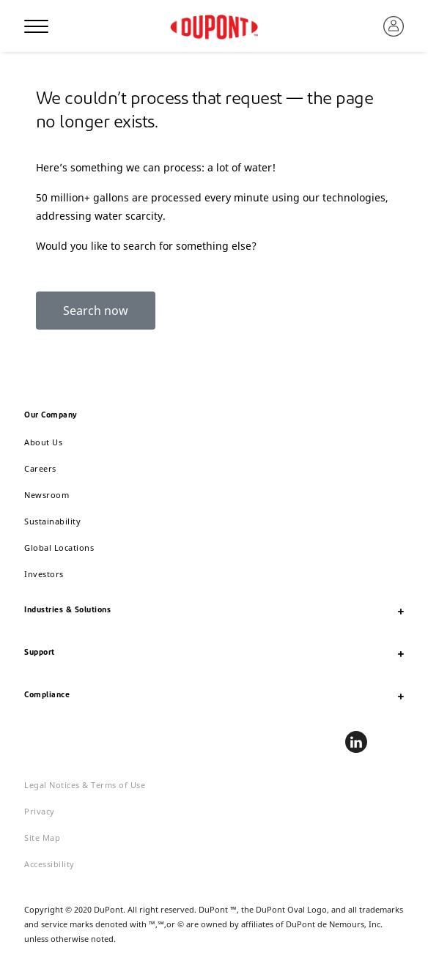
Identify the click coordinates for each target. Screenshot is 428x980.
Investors (44, 574)
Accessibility (49, 864)
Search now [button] (96, 311)
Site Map (42, 838)
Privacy (40, 811)
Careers (40, 468)
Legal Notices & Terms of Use (85, 785)
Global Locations (59, 547)
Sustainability (52, 521)
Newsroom (47, 495)
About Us (43, 442)
